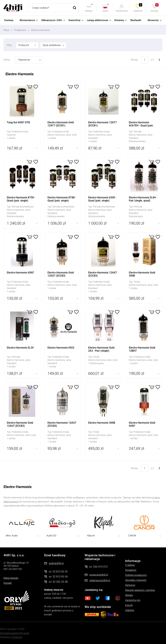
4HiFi (13, 8)
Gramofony (74, 20)
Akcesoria (153, 20)
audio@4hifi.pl (56, 563)
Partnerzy (130, 585)
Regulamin (131, 570)
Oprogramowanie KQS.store (15, 633)
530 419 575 (100, 567)
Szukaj (75, 8)
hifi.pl (6, 30)
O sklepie (130, 565)
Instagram (118, 598)
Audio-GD (51, 536)
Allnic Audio (12, 536)
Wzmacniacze (27, 20)
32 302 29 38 (60, 582)
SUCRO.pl (17, 637)
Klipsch (91, 536)
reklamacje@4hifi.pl (100, 580)
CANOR (132, 536)
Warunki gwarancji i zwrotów (140, 590)
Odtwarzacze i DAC (52, 20)
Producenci (20, 30)
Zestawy (9, 20)
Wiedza (129, 595)
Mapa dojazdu (11, 578)
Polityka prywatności (136, 575)
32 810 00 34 (60, 577)
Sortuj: (7, 60)
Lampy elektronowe (98, 20)
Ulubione (138, 8)
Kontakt (8, 583)
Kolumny (119, 20)
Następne (159, 60)
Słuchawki (136, 20)
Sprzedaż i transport (136, 580)
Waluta (89, 11)
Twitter (98, 598)
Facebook (108, 598)
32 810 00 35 (60, 572)
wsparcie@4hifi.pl (99, 575)
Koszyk (155, 8)
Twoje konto (122, 11)
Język (105, 11)
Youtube (88, 598)
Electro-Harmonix (40, 30)
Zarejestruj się (133, 600)
